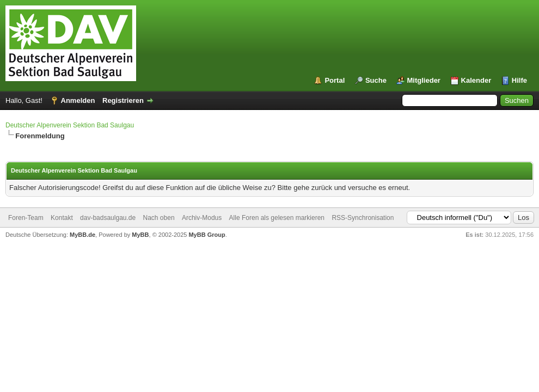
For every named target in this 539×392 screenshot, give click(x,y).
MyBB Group (207, 235)
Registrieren (123, 100)
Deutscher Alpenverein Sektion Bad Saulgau (70, 125)
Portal (335, 80)
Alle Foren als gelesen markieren (277, 218)
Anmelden (78, 100)
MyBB (140, 235)
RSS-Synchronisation (363, 218)
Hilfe (519, 80)
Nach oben (159, 218)
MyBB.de (82, 235)
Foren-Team (26, 218)
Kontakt (62, 218)
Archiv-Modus (202, 218)
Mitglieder (424, 80)
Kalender (476, 80)
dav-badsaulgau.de (108, 218)
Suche (376, 80)
